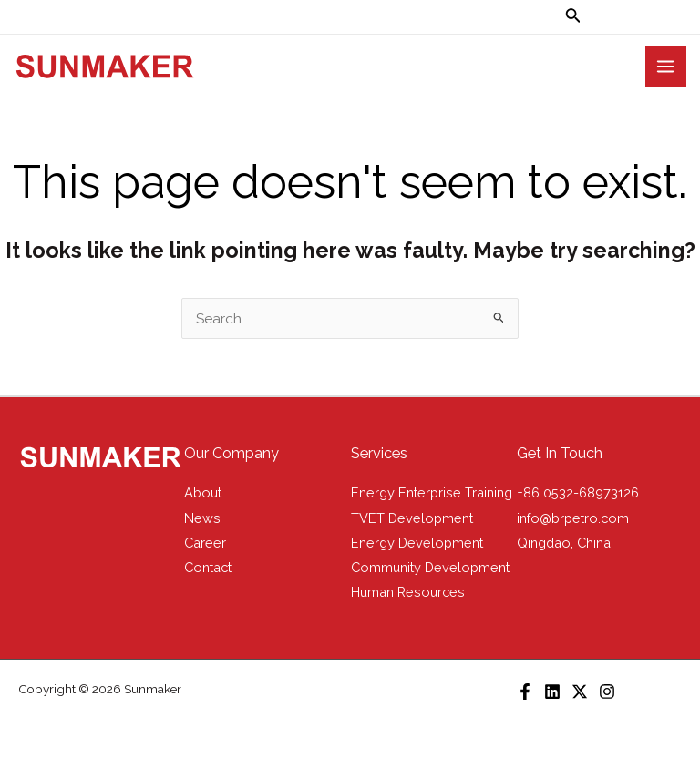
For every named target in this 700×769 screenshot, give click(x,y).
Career (205, 543)
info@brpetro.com (573, 518)
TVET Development (412, 518)
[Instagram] (607, 692)
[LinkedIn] (552, 692)
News (202, 518)
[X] (580, 692)
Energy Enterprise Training (432, 492)
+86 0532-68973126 (578, 492)
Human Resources (408, 592)
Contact (208, 567)
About (203, 492)
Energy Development (417, 543)
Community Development (430, 567)
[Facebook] (525, 692)
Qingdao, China (564, 543)
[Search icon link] (573, 17)
